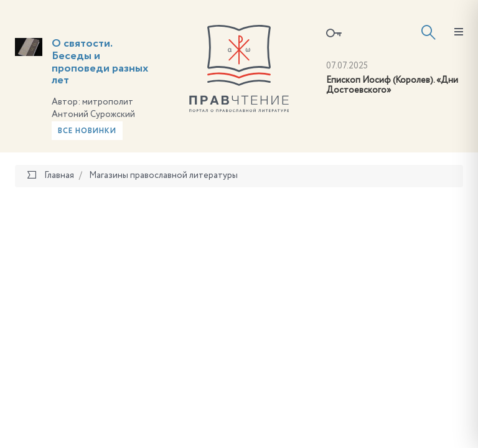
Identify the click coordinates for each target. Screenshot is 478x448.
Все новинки (87, 131)
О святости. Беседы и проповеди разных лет (100, 62)
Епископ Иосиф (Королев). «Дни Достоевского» (392, 86)
